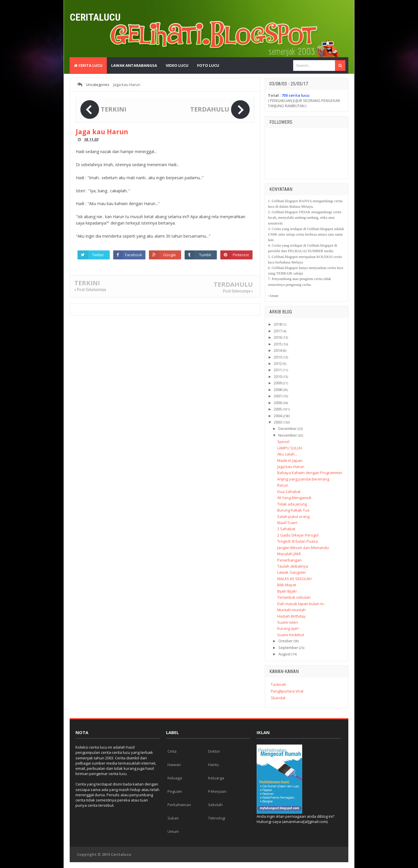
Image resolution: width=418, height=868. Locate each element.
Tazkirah (279, 684)
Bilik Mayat (287, 585)
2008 (278, 390)
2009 (278, 383)
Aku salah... (287, 454)
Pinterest (241, 255)
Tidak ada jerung (292, 504)
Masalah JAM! (289, 554)
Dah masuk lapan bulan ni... (302, 604)
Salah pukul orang (293, 517)
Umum (173, 831)
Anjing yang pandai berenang (303, 479)
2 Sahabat (286, 529)
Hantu (213, 765)
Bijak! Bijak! (287, 591)
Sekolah (215, 805)
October (285, 641)
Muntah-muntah (291, 610)
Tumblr (205, 255)
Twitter (98, 255)
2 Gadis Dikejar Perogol (298, 535)
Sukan (173, 818)
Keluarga (216, 778)
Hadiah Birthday (291, 616)
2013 (278, 357)
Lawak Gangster (292, 572)
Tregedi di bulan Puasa (298, 541)
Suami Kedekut (291, 635)
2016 (278, 337)
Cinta (172, 751)
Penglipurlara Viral (287, 691)
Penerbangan (289, 560)
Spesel (283, 442)
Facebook (134, 255)
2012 (278, 363)
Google (170, 255)
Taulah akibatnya (293, 566)
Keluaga (175, 778)
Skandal (278, 698)
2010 (278, 376)
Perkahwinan (179, 805)
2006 (278, 403)
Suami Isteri (288, 622)
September (288, 648)
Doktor (214, 751)
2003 (278, 422)
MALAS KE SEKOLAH (294, 579)
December (288, 428)
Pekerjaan (217, 791)
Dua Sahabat (289, 492)
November (288, 435)
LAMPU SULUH (290, 448)
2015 (278, 344)
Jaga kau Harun (291, 467)
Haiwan (174, 765)
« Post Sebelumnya (90, 290)
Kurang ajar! (288, 628)
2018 (278, 324)
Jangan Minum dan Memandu (303, 548)
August (284, 654)
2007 (278, 396)
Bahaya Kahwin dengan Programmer (310, 473)
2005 (278, 409)
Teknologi (217, 818)
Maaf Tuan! (287, 523)
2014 (278, 350)
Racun (283, 485)
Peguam (175, 791)
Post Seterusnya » (238, 291)
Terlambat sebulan (294, 597)
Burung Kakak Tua (293, 510)
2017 (278, 331)
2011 (278, 370)
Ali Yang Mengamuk (294, 498)
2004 (278, 416)
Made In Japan (290, 460)
